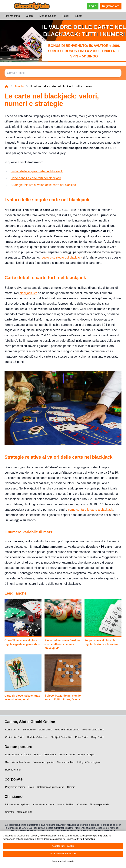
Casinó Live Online (15, 737)
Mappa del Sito (24, 812)
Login (93, 6)
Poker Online (82, 737)
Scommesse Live (66, 762)
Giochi (30, 16)
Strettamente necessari (63, 856)
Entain (31, 787)
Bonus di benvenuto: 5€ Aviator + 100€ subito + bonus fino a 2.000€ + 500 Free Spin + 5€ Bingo (84, 51)
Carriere (71, 787)
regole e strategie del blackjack (61, 257)
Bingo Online (98, 737)
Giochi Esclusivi (67, 755)
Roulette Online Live (38, 737)
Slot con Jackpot (86, 755)
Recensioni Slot (13, 770)
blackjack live (28, 293)
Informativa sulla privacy (17, 805)
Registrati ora (111, 6)
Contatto (10, 812)
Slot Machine (12, 16)
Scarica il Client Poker (45, 755)
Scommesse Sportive (43, 762)
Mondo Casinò (48, 16)
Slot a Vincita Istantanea (17, 762)
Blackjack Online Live (61, 737)
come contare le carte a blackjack (90, 510)
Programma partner (15, 787)
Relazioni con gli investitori (51, 787)
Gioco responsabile (99, 805)
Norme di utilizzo (66, 805)
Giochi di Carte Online (93, 730)
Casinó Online (12, 730)
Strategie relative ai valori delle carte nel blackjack (44, 185)
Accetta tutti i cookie (63, 849)
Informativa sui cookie (44, 805)
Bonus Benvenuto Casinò (18, 755)
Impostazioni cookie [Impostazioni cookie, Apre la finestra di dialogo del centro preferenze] (63, 864)
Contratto (82, 805)
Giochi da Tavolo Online (67, 730)
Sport (78, 16)
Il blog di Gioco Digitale (89, 762)
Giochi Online (45, 730)
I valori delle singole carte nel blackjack (37, 171)
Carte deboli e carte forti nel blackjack (36, 178)
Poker (66, 16)
